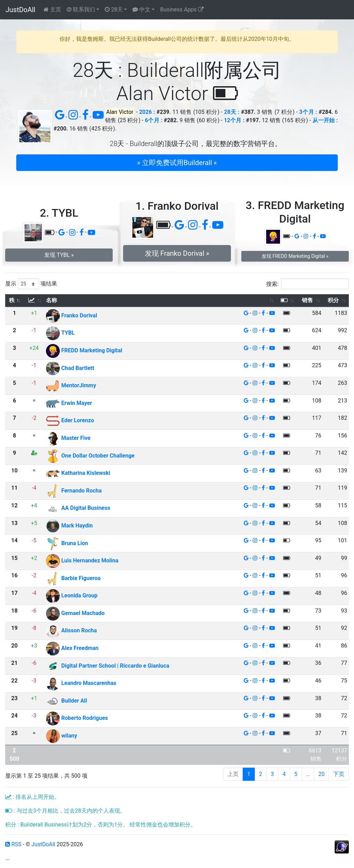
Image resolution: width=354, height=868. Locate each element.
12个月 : (234, 120)
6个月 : (153, 120)
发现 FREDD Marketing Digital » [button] (295, 256)
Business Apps (182, 10)
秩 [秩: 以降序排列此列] (12, 300)
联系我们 (81, 10)
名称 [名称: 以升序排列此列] (52, 300)
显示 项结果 (31, 284)
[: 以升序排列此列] (34, 301)
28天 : (232, 112)
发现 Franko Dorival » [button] (177, 253)
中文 (141, 10)
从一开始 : (325, 120)
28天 (114, 10)
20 (322, 774)
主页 (52, 10)
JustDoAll (20, 10)
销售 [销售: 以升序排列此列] (307, 300)
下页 (339, 774)
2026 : (147, 112)
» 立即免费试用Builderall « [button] (177, 163)
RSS (13, 844)
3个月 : (308, 112)
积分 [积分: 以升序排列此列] (333, 300)
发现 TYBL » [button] (59, 255)
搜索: (308, 284)
